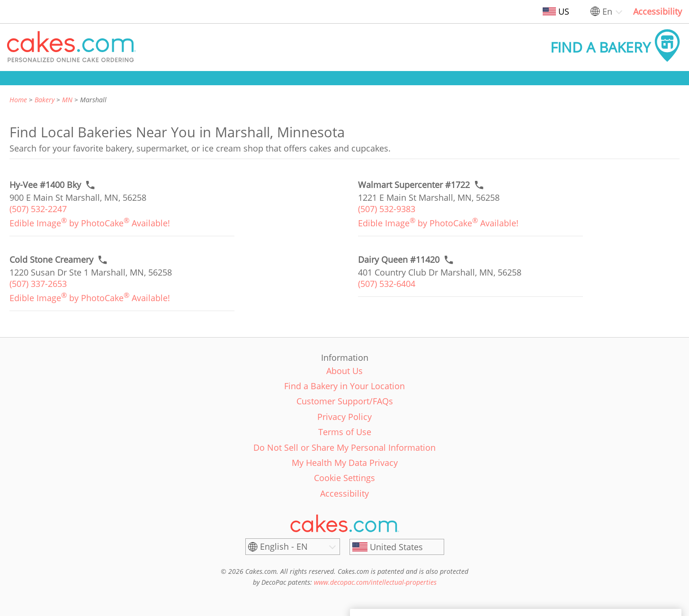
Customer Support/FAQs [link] (345, 401)
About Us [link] (344, 371)
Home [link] (18, 100)
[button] (72, 47)
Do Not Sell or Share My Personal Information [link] (344, 447)
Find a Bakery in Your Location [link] (344, 386)
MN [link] (67, 100)
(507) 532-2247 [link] (38, 209)
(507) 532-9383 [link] (387, 209)
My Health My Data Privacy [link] (345, 463)
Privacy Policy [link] (344, 417)
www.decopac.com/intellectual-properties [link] (375, 582)
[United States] (397, 547)
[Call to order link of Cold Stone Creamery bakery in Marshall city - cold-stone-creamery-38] (51, 260)
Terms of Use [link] (345, 432)
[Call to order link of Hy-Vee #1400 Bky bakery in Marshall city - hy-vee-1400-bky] (45, 185)
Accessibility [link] (658, 11)
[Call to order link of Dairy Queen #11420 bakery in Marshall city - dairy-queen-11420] (399, 260)
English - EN (284, 546)
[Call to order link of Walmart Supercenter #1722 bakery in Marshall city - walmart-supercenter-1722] (414, 185)
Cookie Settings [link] (344, 478)
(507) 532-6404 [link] (387, 284)
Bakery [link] (45, 100)
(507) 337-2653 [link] (38, 284)
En (607, 11)
